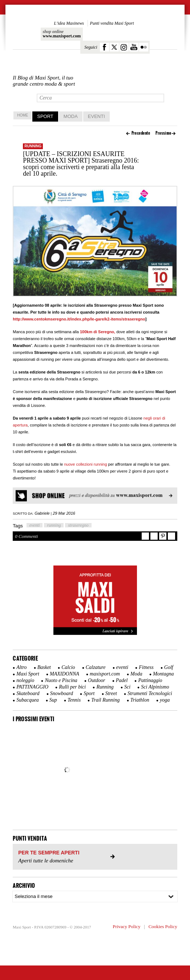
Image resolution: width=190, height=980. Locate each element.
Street (111, 693)
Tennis (74, 700)
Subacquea (27, 700)
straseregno (78, 525)
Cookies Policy (163, 926)
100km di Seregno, (98, 332)
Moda (71, 116)
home (23, 115)
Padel (122, 680)
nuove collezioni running (85, 464)
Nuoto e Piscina (61, 680)
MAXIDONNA (64, 674)
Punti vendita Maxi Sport (112, 23)
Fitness (146, 667)
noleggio (25, 680)
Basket (44, 667)
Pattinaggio (150, 680)
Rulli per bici (72, 687)
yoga (165, 700)
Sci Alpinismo (155, 687)
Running (33, 146)
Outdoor (96, 680)
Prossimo (163, 133)
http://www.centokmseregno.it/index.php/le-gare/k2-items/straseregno (79, 319)
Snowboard (62, 693)
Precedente (141, 133)
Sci (127, 687)
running (54, 525)
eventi (35, 525)
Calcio (68, 667)
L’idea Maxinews (69, 23)
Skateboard (28, 693)
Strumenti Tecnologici (150, 693)
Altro (21, 667)
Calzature (96, 667)
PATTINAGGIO (32, 687)
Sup (53, 700)
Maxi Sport (28, 674)
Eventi (96, 116)
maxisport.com (105, 674)
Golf (169, 667)
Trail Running (105, 700)
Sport (45, 116)
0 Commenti (26, 536)
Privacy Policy (126, 926)
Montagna (163, 674)
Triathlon (140, 700)
